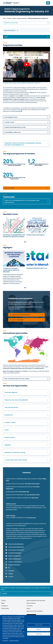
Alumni (28, 608)
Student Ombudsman (14, 565)
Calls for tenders (31, 603)
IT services (30, 606)
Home (4, 18)
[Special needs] (26, 437)
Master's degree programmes (20, 18)
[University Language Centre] (26, 452)
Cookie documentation (14, 641)
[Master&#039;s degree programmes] (26, 320)
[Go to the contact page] (32, 518)
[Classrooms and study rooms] (26, 460)
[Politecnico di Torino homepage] (11, 3)
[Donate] (26, 593)
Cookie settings (39, 625)
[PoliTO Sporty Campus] (26, 430)
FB (9, 568)
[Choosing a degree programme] (26, 315)
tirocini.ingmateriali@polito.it (16, 547)
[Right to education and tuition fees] (26, 400)
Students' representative (15, 562)
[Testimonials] (26, 201)
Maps (3, 603)
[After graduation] (26, 407)
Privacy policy (5, 641)
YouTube (11, 577)
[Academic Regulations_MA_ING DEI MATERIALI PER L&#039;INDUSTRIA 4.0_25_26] (26, 127)
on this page (18, 111)
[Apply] (26, 37)
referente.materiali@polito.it (16, 544)
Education (9, 18)
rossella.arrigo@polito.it (15, 553)
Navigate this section (26, 23)
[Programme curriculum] (26, 132)
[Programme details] (26, 117)
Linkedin (11, 574)
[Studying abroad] (26, 392)
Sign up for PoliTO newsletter (35, 611)
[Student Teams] (26, 422)
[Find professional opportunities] (26, 415)
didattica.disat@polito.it (15, 556)
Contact (4, 600)
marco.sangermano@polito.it (16, 550)
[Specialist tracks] (14, 225)
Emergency (5, 606)
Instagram (11, 571)
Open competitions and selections (36, 600)
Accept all (39, 634)
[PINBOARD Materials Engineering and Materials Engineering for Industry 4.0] (26, 144)
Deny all (39, 629)
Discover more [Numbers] (9, 188)
